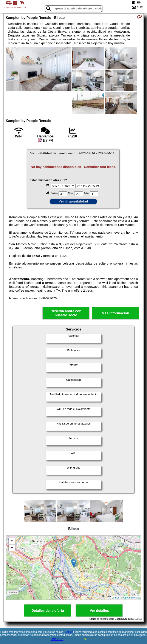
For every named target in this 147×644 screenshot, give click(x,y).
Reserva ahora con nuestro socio (66, 313)
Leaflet (115, 598)
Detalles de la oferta (48, 611)
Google (69, 632)
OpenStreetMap (132, 598)
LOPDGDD (57, 639)
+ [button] (12, 541)
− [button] (12, 548)
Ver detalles (99, 611)
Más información (115, 313)
